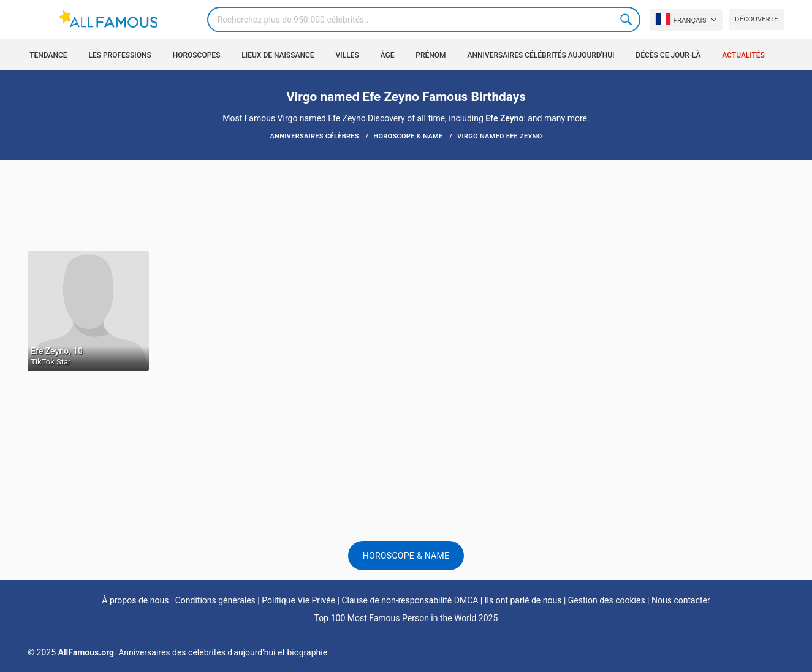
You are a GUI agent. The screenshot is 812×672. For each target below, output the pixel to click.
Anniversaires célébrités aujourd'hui (541, 55)
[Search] (424, 20)
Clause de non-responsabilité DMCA (410, 600)
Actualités (743, 55)
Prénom (431, 55)
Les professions (120, 55)
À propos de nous (135, 600)
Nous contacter (681, 600)
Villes (347, 55)
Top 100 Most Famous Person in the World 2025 (406, 618)
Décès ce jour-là (668, 55)
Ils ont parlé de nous (523, 600)
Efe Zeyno (504, 118)
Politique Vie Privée (298, 600)
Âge (388, 55)
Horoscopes (197, 55)
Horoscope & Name (406, 556)
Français (681, 19)
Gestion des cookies (607, 600)
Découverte (757, 19)
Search (628, 20)
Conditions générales (215, 600)
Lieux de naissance (278, 55)
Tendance (48, 55)
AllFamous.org (86, 652)
